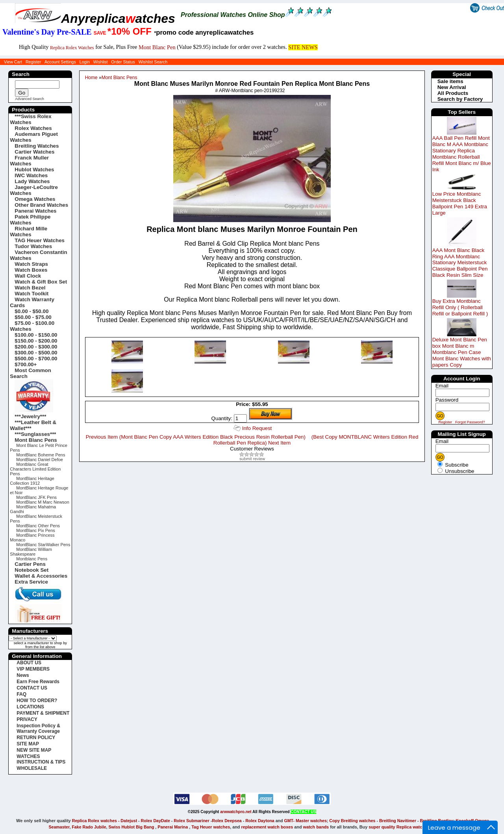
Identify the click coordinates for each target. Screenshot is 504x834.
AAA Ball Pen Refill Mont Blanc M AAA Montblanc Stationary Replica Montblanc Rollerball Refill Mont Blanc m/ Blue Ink (462, 154)
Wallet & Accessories (41, 576)
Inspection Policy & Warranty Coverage (38, 728)
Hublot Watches (34, 170)
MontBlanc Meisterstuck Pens (36, 519)
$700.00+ (26, 364)
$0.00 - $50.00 (31, 311)
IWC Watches (31, 175)
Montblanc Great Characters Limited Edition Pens (35, 469)
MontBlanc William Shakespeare (31, 552)
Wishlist (101, 62)
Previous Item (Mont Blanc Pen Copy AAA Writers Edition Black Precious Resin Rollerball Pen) (196, 437)
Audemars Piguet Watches (34, 137)
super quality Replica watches (399, 827)
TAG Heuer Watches (40, 240)
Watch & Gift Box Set (41, 282)
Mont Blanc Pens (120, 78)
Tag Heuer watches (211, 827)
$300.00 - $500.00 (36, 353)
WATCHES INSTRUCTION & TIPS (41, 759)
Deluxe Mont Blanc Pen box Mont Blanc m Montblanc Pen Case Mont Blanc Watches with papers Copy (462, 352)
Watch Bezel (30, 288)
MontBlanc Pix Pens (35, 530)
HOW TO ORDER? (37, 701)
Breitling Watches (37, 146)
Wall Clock (28, 276)
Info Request (257, 428)
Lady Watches (32, 181)
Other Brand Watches (41, 205)
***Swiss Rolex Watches (31, 119)
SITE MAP (28, 744)
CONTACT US (32, 688)
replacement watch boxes (267, 827)
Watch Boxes (31, 270)
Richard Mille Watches (29, 232)
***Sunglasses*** (35, 434)
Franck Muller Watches (29, 161)
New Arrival (452, 87)
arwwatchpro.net (236, 812)
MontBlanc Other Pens (38, 526)
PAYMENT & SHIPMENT (43, 713)
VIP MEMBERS (33, 669)
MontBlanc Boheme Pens (41, 455)
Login (85, 62)
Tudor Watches (33, 246)
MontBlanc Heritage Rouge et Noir (39, 490)
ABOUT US (29, 663)
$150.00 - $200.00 (36, 341)
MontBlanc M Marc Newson (43, 502)
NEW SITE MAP (34, 750)
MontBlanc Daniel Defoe (40, 460)
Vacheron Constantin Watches (38, 255)
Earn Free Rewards (38, 682)
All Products (453, 93)
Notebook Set (31, 570)
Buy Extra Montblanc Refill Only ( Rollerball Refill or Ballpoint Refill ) (460, 307)
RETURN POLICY (36, 738)
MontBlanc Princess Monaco (32, 537)
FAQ (21, 694)
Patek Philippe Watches (30, 220)
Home (91, 78)
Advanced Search (30, 99)
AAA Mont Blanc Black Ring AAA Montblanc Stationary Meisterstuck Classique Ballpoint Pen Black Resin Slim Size (460, 263)
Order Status (123, 62)
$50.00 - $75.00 (33, 317)
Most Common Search (31, 373)
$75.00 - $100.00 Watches (32, 326)
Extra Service (31, 582)
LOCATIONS (30, 707)
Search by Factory (460, 99)
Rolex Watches (33, 128)
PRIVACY (27, 719)
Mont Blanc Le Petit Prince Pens (39, 448)
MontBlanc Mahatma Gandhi (33, 509)
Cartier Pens (30, 564)
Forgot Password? (470, 422)
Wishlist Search (153, 62)
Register (33, 62)
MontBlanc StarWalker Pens (43, 545)
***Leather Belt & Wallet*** (33, 425)
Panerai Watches (35, 211)
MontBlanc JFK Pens (36, 497)
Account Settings (60, 62)
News (23, 675)
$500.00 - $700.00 (36, 359)
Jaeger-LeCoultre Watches (34, 190)
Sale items (450, 81)
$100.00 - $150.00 (36, 335)
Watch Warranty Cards (32, 302)
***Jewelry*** (30, 416)
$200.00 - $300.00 (36, 347)
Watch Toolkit (31, 294)
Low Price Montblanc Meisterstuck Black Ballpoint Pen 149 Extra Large (460, 203)
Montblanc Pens (32, 559)
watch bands (316, 827)
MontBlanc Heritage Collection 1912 (32, 481)
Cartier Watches (34, 152)
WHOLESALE (32, 768)
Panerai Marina (173, 827)
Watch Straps (31, 264)
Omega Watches (35, 199)
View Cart (13, 62)
